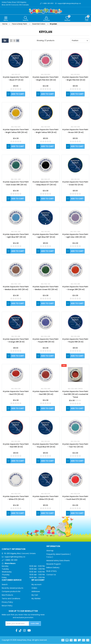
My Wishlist (36, 599)
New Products (7, 595)
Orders (34, 588)
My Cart (35, 595)
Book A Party (52, 571)
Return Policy (7, 606)
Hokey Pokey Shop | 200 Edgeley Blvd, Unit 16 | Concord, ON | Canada (15, 3)
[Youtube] (29, 631)
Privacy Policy (7, 602)
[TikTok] (20, 631)
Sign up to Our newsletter (23, 611)
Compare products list (11, 592)
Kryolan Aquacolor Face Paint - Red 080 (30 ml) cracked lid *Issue (75, 394)
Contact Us (51, 575)
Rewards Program (54, 564)
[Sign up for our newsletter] (17, 624)
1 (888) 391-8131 (11, 560)
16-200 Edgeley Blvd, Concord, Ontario (20, 554)
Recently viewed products (13, 588)
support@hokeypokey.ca (15, 557)
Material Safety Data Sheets (58, 561)
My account (36, 585)
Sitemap (50, 551)
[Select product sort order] (80, 41)
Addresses (36, 592)
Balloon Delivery (53, 568)
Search (5, 585)
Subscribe (35, 624)
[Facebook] (16, 631)
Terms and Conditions (11, 599)
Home (5, 24)
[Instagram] (24, 631)
